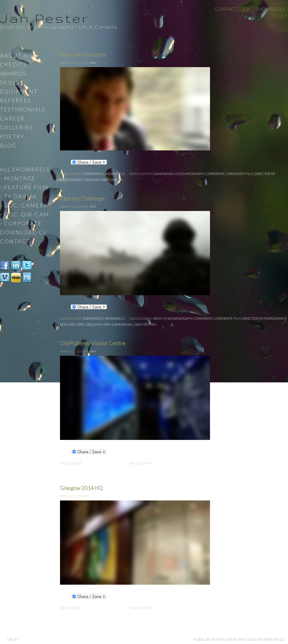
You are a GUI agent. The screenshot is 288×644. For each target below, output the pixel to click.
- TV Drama (18, 196)
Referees (15, 100)
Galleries (16, 127)
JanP (93, 63)
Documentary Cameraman (110, 324)
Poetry (12, 136)
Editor (137, 614)
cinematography (190, 174)
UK (120, 180)
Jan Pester (45, 18)
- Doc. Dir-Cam (25, 214)
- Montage (18, 178)
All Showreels (25, 169)
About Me (16, 55)
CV (246, 9)
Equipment (19, 91)
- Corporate (21, 223)
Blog (8, 145)
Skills (10, 82)
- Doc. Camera (24, 205)
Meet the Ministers (83, 55)
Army (157, 318)
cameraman (164, 174)
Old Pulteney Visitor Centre (93, 343)
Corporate (216, 174)
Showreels (270, 9)
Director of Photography (264, 318)
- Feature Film (24, 187)
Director (220, 463)
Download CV (24, 232)
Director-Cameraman (79, 469)
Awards (13, 73)
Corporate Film (240, 174)
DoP (114, 180)
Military (149, 324)
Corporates (93, 174)
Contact (226, 9)
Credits (13, 64)
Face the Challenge (82, 198)
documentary (97, 180)
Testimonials (23, 109)
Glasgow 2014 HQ (81, 488)
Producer (116, 469)
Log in (12, 639)
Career (12, 118)
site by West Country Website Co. (255, 639)
